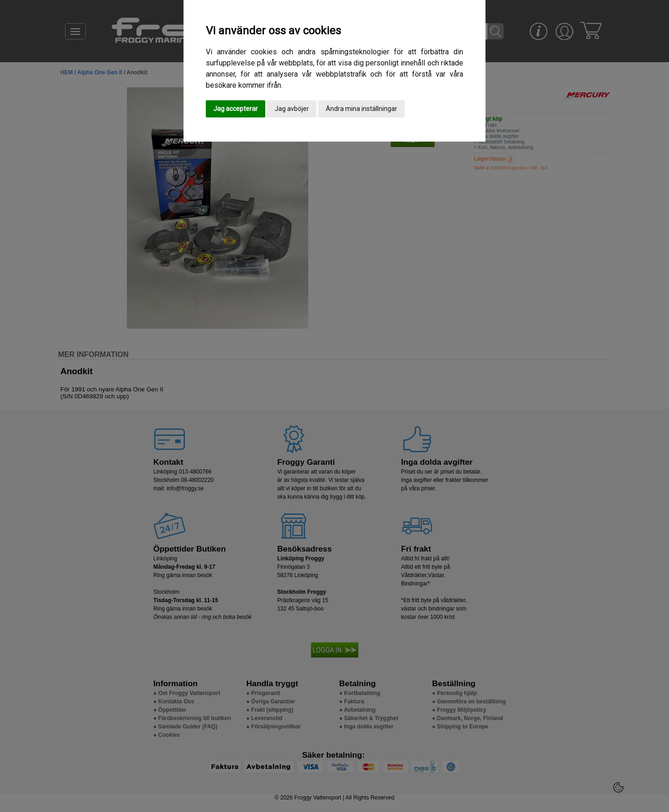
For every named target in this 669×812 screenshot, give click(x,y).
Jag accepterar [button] (236, 109)
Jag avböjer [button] (292, 109)
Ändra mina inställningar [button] (361, 109)
